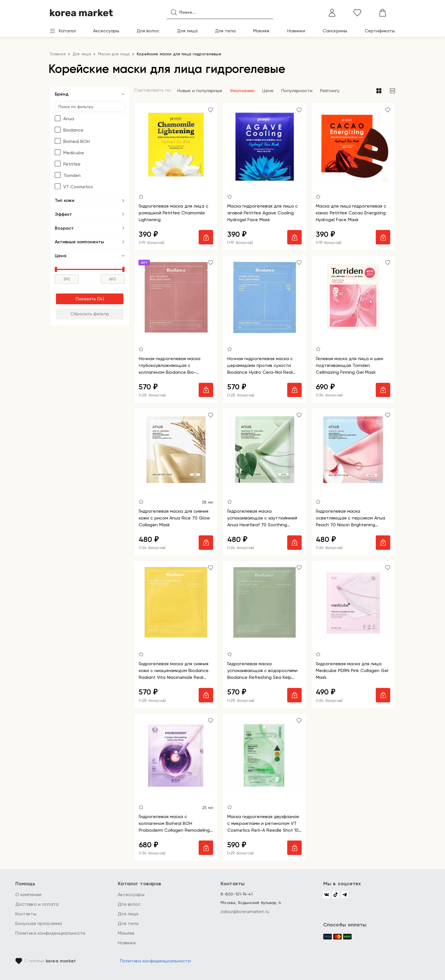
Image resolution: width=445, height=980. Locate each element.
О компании (29, 895)
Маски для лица (114, 54)
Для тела (225, 31)
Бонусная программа (39, 923)
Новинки (296, 31)
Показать (86, 299)
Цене (268, 91)
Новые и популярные (200, 91)
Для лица (187, 31)
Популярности (297, 91)
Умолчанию (242, 91)
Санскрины (335, 31)
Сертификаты (380, 31)
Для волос (148, 31)
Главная (58, 54)
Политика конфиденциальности (50, 933)
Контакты (26, 914)
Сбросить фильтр (90, 314)
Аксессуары (106, 31)
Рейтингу (330, 91)
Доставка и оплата (37, 904)
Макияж (261, 31)
